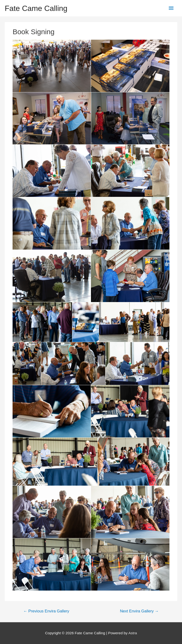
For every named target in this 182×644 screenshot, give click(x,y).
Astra (133, 633)
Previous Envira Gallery (46, 611)
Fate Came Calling (36, 8)
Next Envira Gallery (139, 611)
